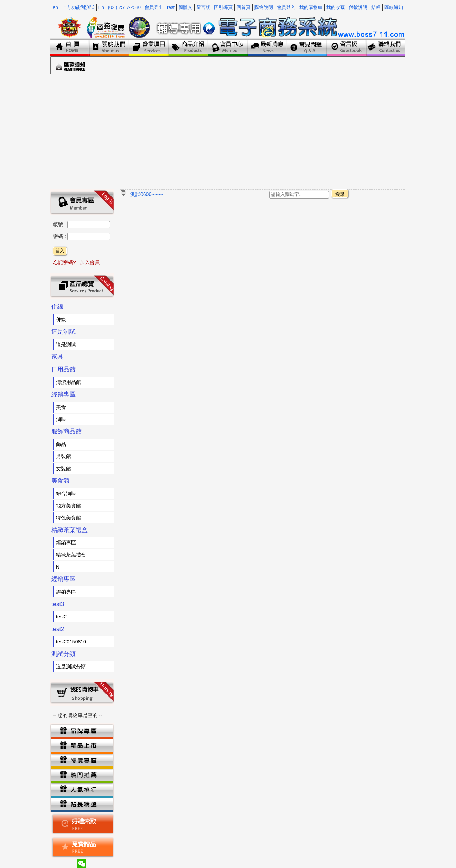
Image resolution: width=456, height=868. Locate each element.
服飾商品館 (66, 432)
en (55, 7)
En (101, 7)
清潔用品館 (68, 382)
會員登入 (286, 7)
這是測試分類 (71, 667)
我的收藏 (336, 7)
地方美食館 (68, 505)
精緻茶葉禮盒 (69, 530)
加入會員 (90, 262)
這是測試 (63, 332)
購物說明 (264, 7)
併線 (57, 307)
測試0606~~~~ (147, 194)
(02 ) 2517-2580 (124, 7)
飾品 (61, 444)
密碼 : (60, 236)
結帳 (376, 7)
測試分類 (63, 654)
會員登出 (154, 7)
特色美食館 (68, 518)
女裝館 (63, 468)
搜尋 (340, 194)
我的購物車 (311, 7)
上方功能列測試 (78, 7)
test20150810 (71, 642)
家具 (57, 357)
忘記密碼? (64, 262)
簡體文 (185, 7)
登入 (60, 251)
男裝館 (63, 456)
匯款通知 (394, 7)
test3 (58, 604)
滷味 (61, 419)
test (171, 7)
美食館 (60, 481)
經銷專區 (63, 394)
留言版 (203, 7)
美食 (61, 407)
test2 (61, 617)
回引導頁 (223, 7)
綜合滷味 (66, 493)
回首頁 (243, 7)
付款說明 (358, 7)
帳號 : (60, 225)
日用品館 (63, 369)
